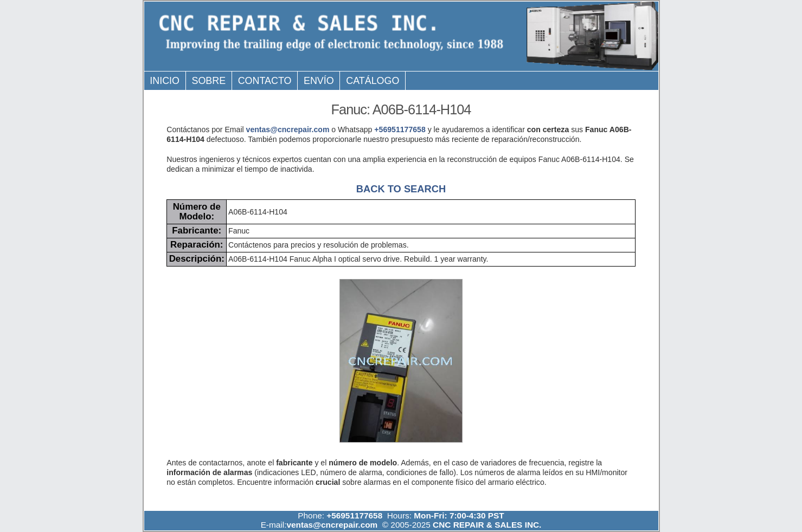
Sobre (208, 81)
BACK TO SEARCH (401, 189)
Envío (319, 81)
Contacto (265, 81)
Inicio (165, 81)
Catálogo (373, 81)
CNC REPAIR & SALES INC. (486, 525)
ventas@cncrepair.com (288, 129)
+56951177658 (400, 129)
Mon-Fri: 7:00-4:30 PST (459, 515)
